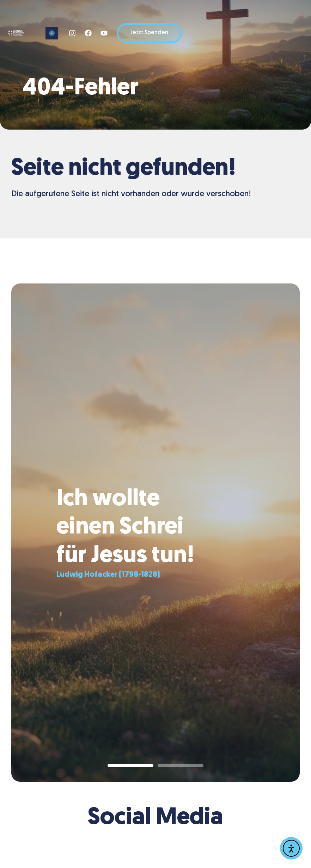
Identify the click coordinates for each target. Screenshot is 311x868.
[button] (52, 33)
